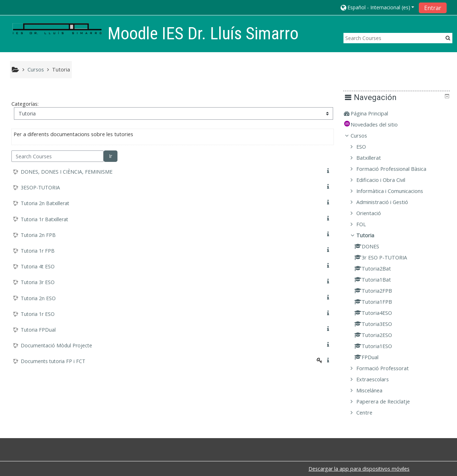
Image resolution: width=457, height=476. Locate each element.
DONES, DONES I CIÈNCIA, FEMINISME (67, 172)
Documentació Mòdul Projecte (56, 345)
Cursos (364, 136)
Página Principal (375, 113)
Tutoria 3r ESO (38, 282)
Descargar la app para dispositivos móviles (359, 469)
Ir (111, 156)
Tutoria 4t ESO (38, 266)
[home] (57, 29)
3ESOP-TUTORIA (40, 187)
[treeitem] (399, 114)
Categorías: (25, 104)
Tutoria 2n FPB (38, 235)
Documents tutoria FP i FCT (53, 361)
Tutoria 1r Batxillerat (44, 219)
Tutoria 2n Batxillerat (45, 203)
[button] (377, 7)
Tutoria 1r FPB (38, 251)
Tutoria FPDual (38, 330)
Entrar (433, 8)
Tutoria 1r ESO (38, 314)
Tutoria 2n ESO (38, 298)
